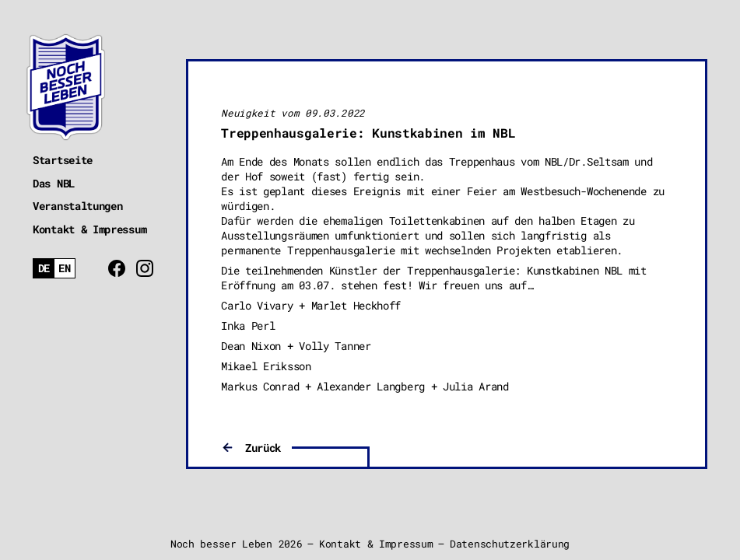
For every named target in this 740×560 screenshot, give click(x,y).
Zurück (263, 448)
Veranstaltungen (78, 206)
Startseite (63, 160)
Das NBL (54, 183)
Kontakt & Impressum (89, 229)
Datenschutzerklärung (510, 544)
